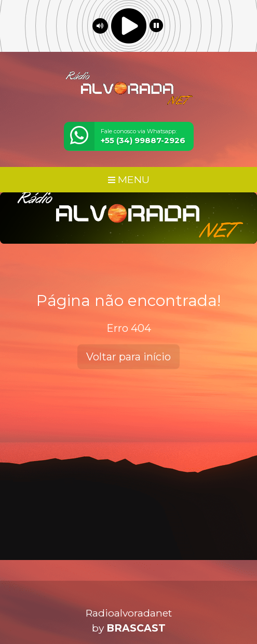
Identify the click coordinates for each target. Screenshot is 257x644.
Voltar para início (128, 357)
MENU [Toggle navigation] (129, 179)
